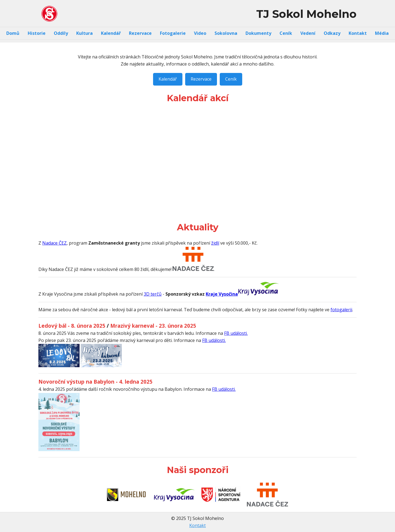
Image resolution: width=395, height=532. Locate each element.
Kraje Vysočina (222, 294)
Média (382, 33)
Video (200, 33)
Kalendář (111, 33)
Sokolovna (226, 33)
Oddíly (61, 33)
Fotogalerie (173, 33)
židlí (215, 243)
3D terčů (153, 294)
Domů (13, 33)
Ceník (286, 33)
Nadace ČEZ (54, 243)
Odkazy (332, 33)
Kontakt (358, 33)
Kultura (84, 33)
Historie (37, 33)
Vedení (308, 33)
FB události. (236, 333)
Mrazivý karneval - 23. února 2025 (153, 326)
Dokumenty (258, 33)
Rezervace (140, 33)
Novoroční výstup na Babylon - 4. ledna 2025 (95, 382)
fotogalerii (341, 310)
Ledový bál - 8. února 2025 (72, 326)
